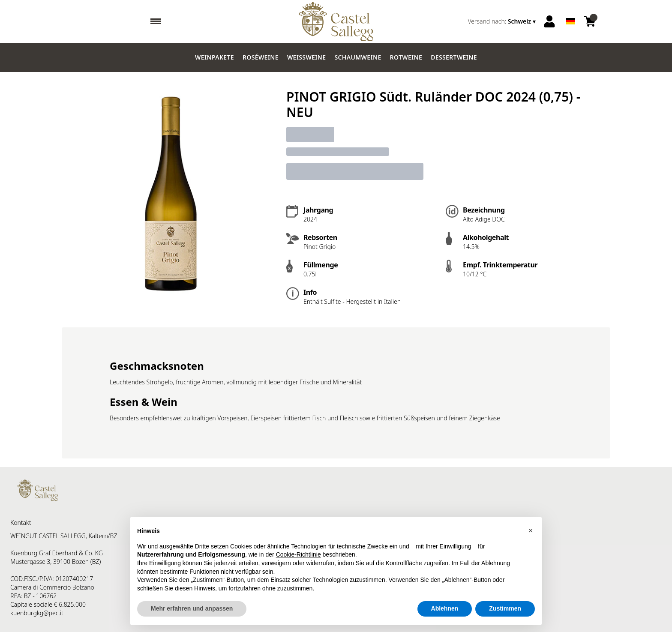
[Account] (549, 21)
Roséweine (261, 57)
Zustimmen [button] (505, 608)
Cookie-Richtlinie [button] (298, 554)
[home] (336, 21)
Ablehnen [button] (445, 608)
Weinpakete (214, 57)
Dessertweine (454, 57)
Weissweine (306, 57)
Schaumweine (358, 57)
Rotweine (406, 57)
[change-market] (502, 21)
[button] (531, 530)
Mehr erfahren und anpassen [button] (192, 608)
